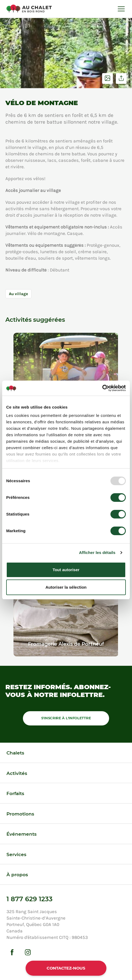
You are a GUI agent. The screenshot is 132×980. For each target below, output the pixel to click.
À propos (17, 875)
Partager (121, 78)
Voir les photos (107, 78)
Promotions (20, 814)
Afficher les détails (97, 552)
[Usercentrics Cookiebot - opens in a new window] (102, 388)
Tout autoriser (66, 570)
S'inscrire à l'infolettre (66, 718)
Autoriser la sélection (66, 587)
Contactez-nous (66, 968)
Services (16, 854)
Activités (17, 773)
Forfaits (15, 793)
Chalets (15, 753)
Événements (22, 834)
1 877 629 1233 (29, 899)
